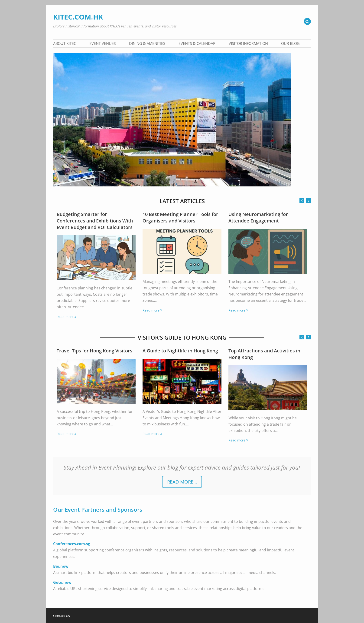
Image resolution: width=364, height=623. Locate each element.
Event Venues (103, 43)
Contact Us (62, 616)
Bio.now (61, 566)
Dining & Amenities (147, 43)
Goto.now (62, 582)
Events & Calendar (197, 43)
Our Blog (290, 43)
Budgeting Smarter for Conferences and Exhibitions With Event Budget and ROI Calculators (95, 221)
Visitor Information (248, 43)
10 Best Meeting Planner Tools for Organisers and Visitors (180, 217)
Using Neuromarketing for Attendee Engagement (258, 217)
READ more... (182, 482)
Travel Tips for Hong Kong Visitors (94, 351)
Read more (65, 317)
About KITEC (65, 43)
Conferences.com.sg (72, 544)
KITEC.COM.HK (78, 17)
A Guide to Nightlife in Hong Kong (180, 351)
